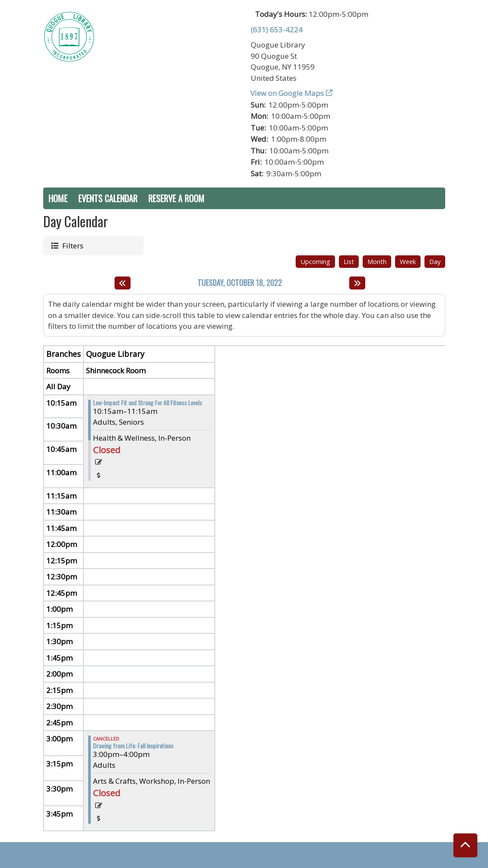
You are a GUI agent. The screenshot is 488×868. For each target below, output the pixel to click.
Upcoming (315, 261)
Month (377, 261)
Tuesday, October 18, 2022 (240, 283)
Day (435, 261)
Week (408, 261)
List (349, 261)
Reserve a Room (176, 198)
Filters (72, 245)
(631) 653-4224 (277, 30)
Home (58, 198)
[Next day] (357, 283)
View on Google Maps (287, 93)
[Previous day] (123, 283)
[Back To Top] (465, 845)
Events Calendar (108, 198)
